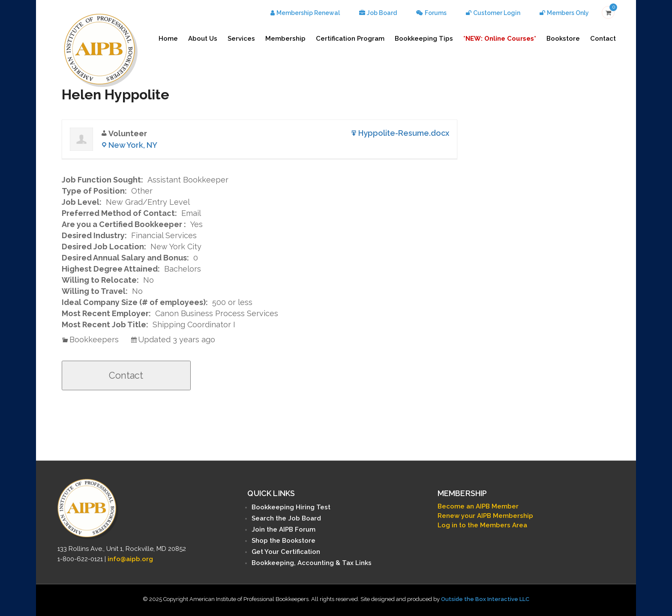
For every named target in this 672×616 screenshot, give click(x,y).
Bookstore (563, 39)
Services (241, 39)
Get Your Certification (286, 552)
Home (168, 39)
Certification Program (350, 39)
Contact (603, 39)
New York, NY (133, 145)
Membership (285, 39)
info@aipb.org (130, 559)
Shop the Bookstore (283, 541)
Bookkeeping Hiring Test (291, 507)
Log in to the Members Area (482, 525)
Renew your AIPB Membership (485, 516)
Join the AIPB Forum (283, 529)
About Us (203, 39)
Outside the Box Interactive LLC (485, 599)
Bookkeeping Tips (424, 39)
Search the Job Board (286, 518)
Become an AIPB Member (478, 506)
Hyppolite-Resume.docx (404, 133)
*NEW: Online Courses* (500, 39)
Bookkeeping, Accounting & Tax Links (312, 563)
